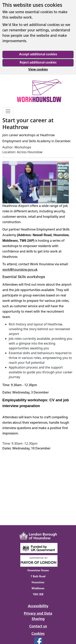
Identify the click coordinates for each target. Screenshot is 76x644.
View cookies (38, 70)
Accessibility (38, 606)
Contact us (38, 627)
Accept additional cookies (38, 55)
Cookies (38, 634)
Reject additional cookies (38, 63)
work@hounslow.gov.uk (20, 270)
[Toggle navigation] (8, 111)
